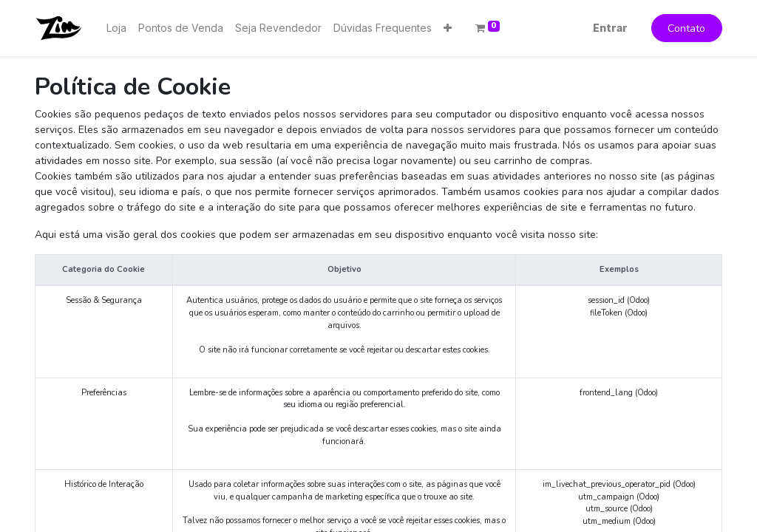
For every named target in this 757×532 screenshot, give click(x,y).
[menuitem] (116, 28)
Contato (686, 28)
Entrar (610, 28)
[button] (448, 28)
